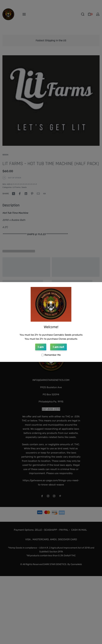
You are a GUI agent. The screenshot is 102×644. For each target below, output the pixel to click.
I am (41, 347)
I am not (58, 347)
